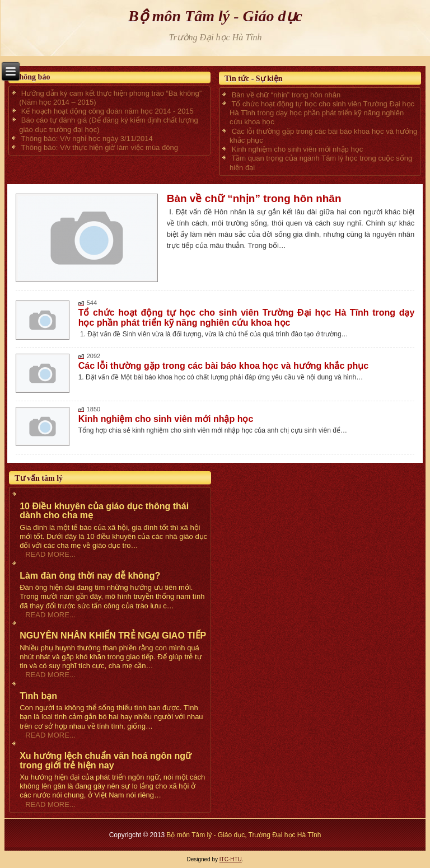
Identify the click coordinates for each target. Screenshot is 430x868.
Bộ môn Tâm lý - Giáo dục (215, 16)
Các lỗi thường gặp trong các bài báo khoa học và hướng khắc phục (224, 366)
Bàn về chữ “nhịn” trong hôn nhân (254, 198)
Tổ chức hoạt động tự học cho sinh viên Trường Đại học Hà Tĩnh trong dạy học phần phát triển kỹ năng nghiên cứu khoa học (247, 318)
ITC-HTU (231, 859)
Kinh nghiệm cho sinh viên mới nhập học (166, 419)
